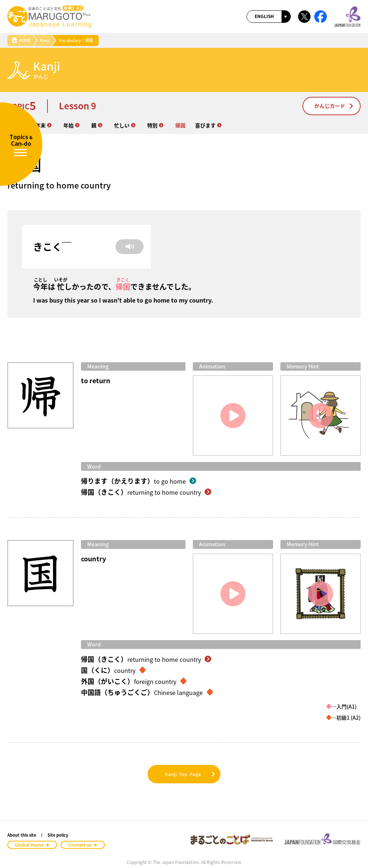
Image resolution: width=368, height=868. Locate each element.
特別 (155, 125)
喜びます (208, 125)
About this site (22, 835)
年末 (43, 125)
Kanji (45, 40)
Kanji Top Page (191, 774)
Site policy (58, 835)
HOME (21, 40)
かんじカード (334, 106)
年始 (71, 125)
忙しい (125, 125)
